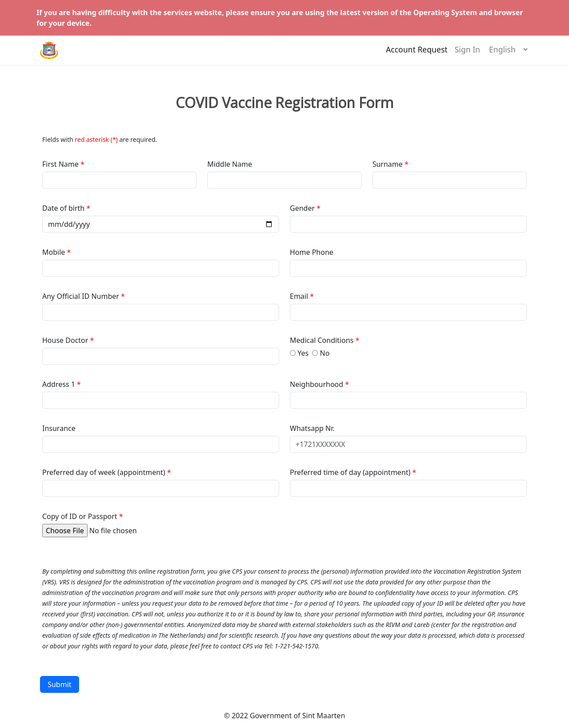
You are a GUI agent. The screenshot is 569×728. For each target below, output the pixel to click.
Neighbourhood (317, 384)
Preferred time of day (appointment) (351, 472)
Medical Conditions (323, 340)
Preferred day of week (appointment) (105, 472)
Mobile (54, 252)
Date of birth (64, 208)
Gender (303, 208)
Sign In (467, 54)
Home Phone (312, 252)
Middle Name (230, 164)
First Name (61, 164)
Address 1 (59, 384)
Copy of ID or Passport (80, 516)
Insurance (59, 428)
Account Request (417, 54)
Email (300, 296)
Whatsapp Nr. (312, 428)
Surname (388, 164)
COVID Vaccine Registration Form (284, 103)
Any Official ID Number (81, 296)
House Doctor (66, 340)
